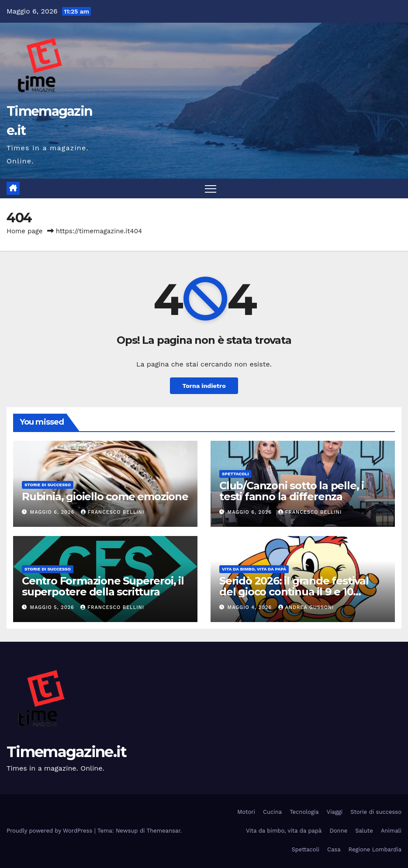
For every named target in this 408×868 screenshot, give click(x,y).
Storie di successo (48, 485)
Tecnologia (304, 812)
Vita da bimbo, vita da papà (254, 569)
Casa (334, 849)
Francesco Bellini (113, 512)
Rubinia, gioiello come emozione (105, 496)
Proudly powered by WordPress (50, 831)
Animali (391, 831)
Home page (25, 231)
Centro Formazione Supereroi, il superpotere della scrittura (103, 586)
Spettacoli (235, 474)
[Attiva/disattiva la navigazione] (211, 188)
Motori (246, 812)
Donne (338, 831)
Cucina (272, 812)
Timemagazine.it (67, 752)
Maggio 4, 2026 (251, 607)
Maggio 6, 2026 (53, 512)
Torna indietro (204, 386)
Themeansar (164, 831)
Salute (364, 831)
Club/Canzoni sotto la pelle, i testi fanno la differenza (292, 491)
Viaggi (335, 812)
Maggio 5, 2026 (53, 607)
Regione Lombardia (375, 849)
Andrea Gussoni (306, 607)
